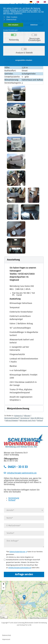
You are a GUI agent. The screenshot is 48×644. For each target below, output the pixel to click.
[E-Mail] (24, 526)
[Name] (24, 518)
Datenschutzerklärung (18, 552)
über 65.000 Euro (37, 418)
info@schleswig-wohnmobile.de (22, 473)
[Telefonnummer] (24, 533)
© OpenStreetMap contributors (38, 618)
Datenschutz (7, 635)
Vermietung (25, 418)
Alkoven (27, 416)
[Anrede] (24, 510)
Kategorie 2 (18, 416)
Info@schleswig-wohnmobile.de (20, 568)
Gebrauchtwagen (12, 421)
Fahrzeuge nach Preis (28, 421)
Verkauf (40, 421)
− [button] (4, 588)
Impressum (6, 639)
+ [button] (4, 584)
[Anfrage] (24, 543)
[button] (24, 260)
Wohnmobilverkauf (12, 418)
